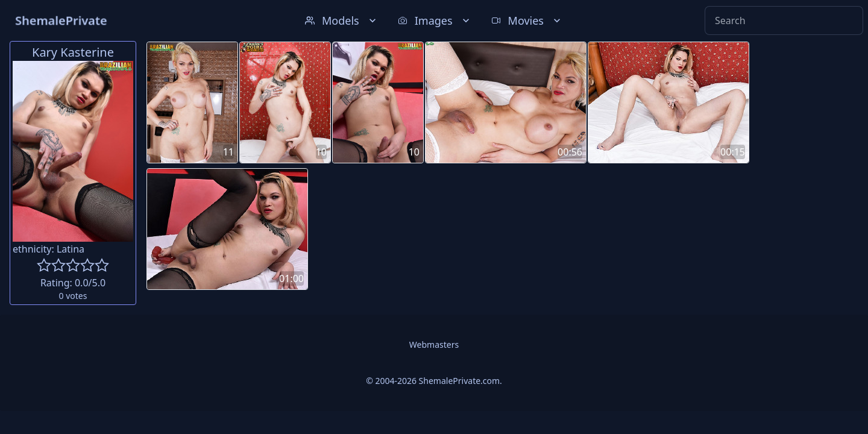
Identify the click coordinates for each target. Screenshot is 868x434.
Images (435, 20)
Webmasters (434, 344)
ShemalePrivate (61, 20)
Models (342, 20)
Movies (527, 20)
